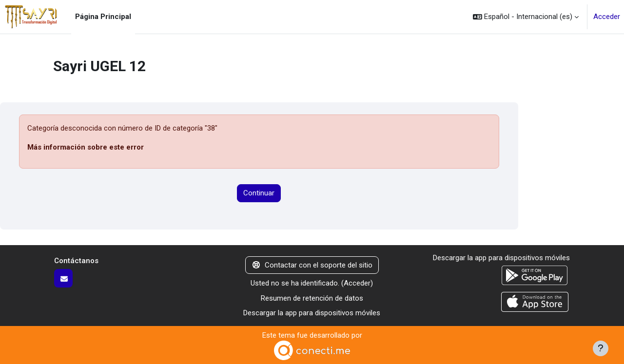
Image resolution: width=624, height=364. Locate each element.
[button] (526, 17)
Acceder (607, 17)
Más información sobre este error (86, 147)
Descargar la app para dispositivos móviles (312, 313)
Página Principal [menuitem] (103, 17)
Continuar (259, 193)
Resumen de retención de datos (312, 298)
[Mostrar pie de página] (601, 348)
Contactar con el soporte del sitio (312, 265)
